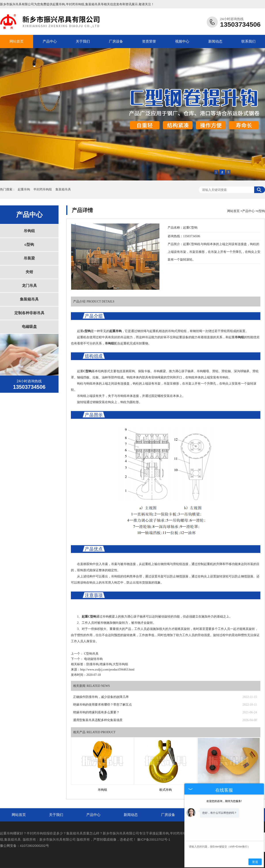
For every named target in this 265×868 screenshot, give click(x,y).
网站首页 (17, 41)
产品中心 (50, 41)
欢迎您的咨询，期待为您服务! (224, 801)
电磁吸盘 (29, 327)
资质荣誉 (149, 41)
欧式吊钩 (166, 790)
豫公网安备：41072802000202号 (25, 846)
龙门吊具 (29, 286)
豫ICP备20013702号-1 (154, 839)
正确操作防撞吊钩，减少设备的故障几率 (101, 697)
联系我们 (248, 41)
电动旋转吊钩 (93, 659)
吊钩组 (29, 231)
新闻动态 (215, 41)
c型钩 (29, 245)
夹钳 (29, 272)
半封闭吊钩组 (43, 189)
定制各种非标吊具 (29, 313)
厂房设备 (116, 41)
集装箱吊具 (63, 189)
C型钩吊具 (91, 654)
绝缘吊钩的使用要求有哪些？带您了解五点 (102, 705)
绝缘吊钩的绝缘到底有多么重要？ (96, 712)
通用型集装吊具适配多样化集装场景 (98, 720)
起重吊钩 (59, 4)
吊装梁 (29, 258)
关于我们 (83, 41)
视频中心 (182, 41)
